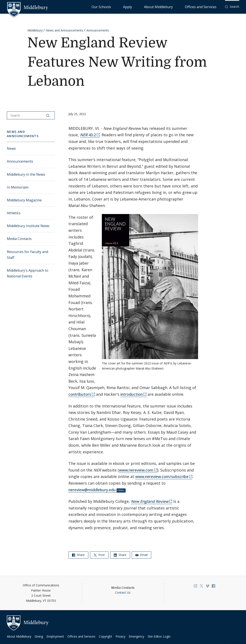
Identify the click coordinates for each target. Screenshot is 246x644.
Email (142, 555)
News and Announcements (64, 30)
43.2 (88, 135)
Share (78, 555)
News (11, 148)
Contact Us (123, 592)
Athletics (14, 213)
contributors (80, 394)
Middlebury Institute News (28, 226)
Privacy (120, 636)
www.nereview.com (136, 470)
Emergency (136, 636)
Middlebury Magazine (24, 200)
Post (99, 555)
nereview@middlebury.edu (92, 490)
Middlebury (35, 30)
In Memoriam (18, 187)
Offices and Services (206, 7)
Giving (39, 636)
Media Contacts (19, 239)
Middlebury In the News (26, 174)
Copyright (105, 636)
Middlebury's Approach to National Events (28, 273)
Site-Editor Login (159, 636)
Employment (55, 636)
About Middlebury (174, 7)
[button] (232, 7)
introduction (132, 394)
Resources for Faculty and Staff (27, 255)
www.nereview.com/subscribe (162, 476)
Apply (153, 7)
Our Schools (136, 7)
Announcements (98, 30)
